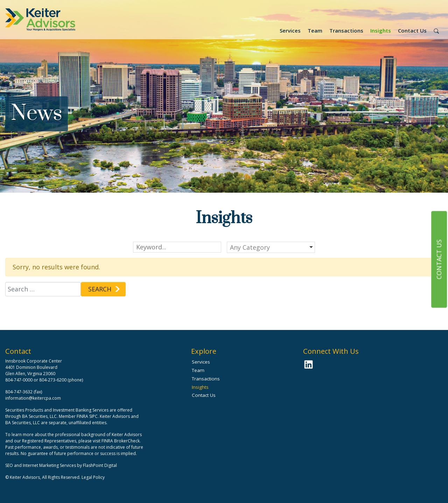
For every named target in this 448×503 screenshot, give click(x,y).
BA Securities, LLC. (40, 416)
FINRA (82, 416)
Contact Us (412, 30)
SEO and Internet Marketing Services (41, 465)
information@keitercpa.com (33, 398)
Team (315, 30)
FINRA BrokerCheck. (121, 441)
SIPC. (94, 416)
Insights (381, 30)
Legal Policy (93, 477)
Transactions (346, 30)
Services (290, 30)
